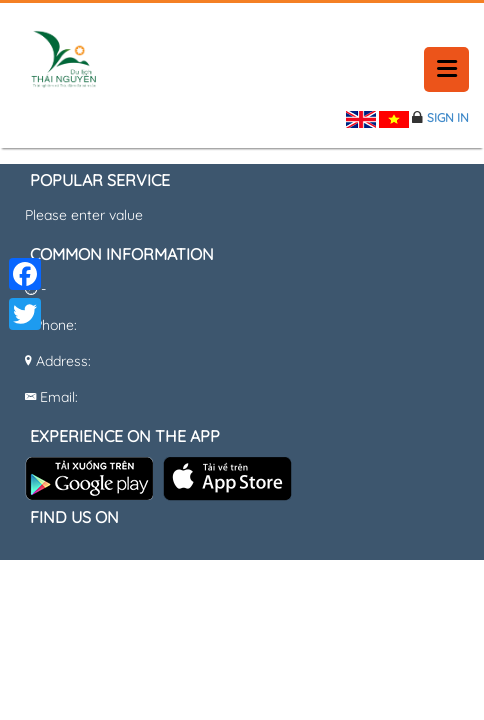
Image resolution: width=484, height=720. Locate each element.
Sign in (448, 117)
